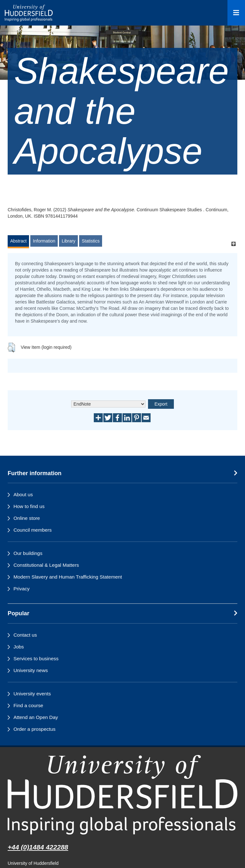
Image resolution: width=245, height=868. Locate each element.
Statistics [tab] (91, 241)
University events (32, 694)
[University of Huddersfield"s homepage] (122, 795)
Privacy (21, 589)
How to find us (29, 506)
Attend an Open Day (36, 717)
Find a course (28, 705)
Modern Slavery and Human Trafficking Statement (68, 577)
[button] (11, 348)
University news (31, 670)
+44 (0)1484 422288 (38, 847)
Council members (33, 530)
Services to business (36, 658)
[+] (233, 244)
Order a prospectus (34, 729)
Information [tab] (44, 241)
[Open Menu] (236, 13)
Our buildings (28, 553)
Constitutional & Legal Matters (46, 565)
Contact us (25, 635)
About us (23, 494)
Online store (27, 518)
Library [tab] (68, 241)
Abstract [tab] (18, 241)
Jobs (19, 647)
